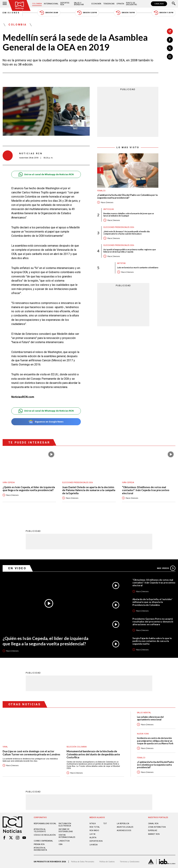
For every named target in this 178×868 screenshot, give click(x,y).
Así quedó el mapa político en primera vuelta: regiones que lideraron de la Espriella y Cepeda (130, 251)
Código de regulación (45, 835)
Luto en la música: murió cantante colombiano (138, 267)
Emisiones (11, 13)
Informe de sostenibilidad (66, 830)
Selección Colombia (77, 747)
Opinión (120, 4)
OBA (60, 844)
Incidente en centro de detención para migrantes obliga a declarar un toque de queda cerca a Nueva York (155, 741)
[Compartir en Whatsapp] (170, 57)
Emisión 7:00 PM (125, 13)
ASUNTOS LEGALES (125, 827)
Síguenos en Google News (46, 422)
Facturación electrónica (65, 825)
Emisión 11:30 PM (164, 13)
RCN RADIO (94, 830)
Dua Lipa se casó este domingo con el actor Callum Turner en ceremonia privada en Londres (31, 753)
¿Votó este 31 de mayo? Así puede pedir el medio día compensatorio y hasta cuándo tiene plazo (127, 233)
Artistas (121, 263)
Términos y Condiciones (130, 862)
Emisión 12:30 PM (87, 13)
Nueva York (143, 734)
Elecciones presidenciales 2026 (119, 227)
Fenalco (101, 191)
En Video (17, 568)
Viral (5, 747)
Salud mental (144, 713)
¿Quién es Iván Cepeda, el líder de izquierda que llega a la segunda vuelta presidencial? (29, 489)
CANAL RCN (159, 4)
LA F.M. (93, 834)
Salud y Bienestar (79, 4)
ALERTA (93, 838)
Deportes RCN (65, 4)
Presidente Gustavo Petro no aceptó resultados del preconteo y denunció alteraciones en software (153, 622)
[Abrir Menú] (5, 4)
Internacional (51, 4)
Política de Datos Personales (83, 862)
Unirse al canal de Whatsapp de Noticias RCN (46, 174)
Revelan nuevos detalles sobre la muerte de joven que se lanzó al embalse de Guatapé (129, 215)
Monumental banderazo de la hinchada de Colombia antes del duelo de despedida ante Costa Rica (93, 754)
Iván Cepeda (9, 483)
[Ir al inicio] (19, 5)
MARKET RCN (154, 834)
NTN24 (93, 824)
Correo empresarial (43, 841)
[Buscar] (174, 4)
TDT (105, 824)
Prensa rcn (39, 844)
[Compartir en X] (170, 48)
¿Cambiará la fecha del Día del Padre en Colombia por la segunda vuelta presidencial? (127, 196)
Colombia (37, 4)
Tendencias (109, 4)
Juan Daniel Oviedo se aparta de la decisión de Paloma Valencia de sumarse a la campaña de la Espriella (89, 490)
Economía (96, 4)
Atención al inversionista (40, 849)
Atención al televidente (40, 830)
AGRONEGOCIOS (124, 830)
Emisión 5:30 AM (49, 13)
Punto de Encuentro (132, 4)
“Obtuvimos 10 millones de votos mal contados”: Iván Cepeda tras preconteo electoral (146, 490)
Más (166, 568)
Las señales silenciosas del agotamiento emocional (150, 718)
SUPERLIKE (153, 830)
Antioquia (109, 209)
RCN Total (95, 827)
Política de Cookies (107, 862)
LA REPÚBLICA (123, 824)
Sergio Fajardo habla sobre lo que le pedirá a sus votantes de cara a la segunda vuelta (152, 641)
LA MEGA (94, 845)
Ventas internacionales (67, 836)
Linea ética (64, 841)
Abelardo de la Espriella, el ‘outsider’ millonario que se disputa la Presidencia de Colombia (152, 602)
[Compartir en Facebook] (170, 40)
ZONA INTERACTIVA (157, 827)
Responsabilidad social (45, 824)
